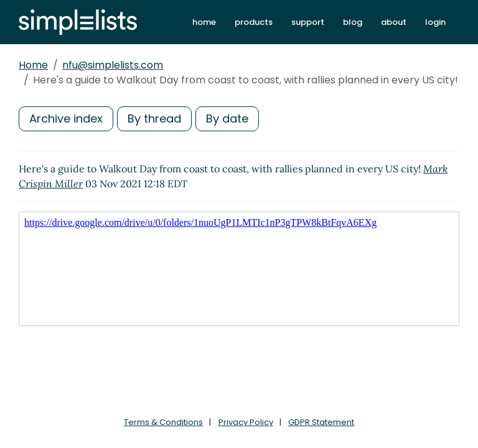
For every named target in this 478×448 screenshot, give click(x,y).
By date (227, 119)
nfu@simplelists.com (113, 65)
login (435, 22)
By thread (154, 119)
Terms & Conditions (163, 422)
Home (33, 65)
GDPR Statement (321, 422)
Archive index (66, 119)
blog (353, 22)
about (394, 22)
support (308, 22)
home (204, 22)
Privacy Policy (246, 422)
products (254, 22)
